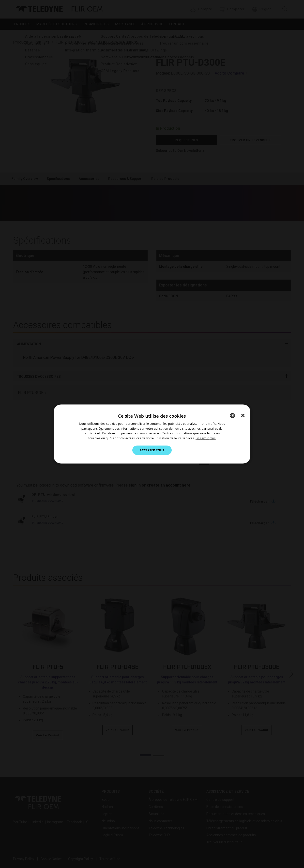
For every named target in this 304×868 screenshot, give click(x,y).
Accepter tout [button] (152, 450)
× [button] (243, 415)
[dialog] (152, 434)
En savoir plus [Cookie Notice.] (205, 438)
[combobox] (232, 415)
